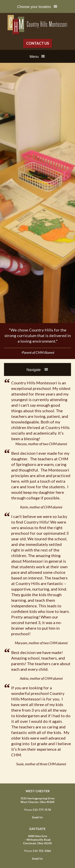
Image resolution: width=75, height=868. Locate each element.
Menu (34, 57)
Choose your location (34, 7)
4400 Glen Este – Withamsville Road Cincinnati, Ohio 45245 (37, 840)
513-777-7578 (42, 810)
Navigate (34, 370)
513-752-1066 (42, 851)
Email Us (37, 817)
